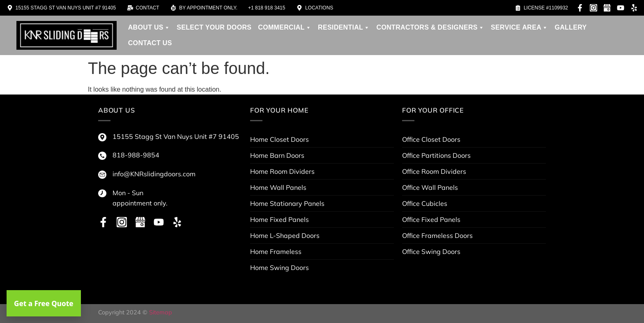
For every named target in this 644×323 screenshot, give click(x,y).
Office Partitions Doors (436, 155)
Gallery (570, 27)
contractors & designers (431, 28)
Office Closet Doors (431, 139)
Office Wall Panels (430, 187)
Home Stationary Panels (287, 203)
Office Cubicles (425, 203)
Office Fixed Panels (431, 219)
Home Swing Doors (279, 268)
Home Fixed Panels (279, 219)
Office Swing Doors (431, 251)
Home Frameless (276, 251)
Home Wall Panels (278, 187)
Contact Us (150, 43)
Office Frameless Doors (437, 235)
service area (519, 28)
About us (149, 28)
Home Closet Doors (279, 139)
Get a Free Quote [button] (44, 303)
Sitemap (161, 312)
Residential (344, 28)
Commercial (285, 28)
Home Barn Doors (277, 155)
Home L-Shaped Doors (285, 235)
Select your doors (214, 27)
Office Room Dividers (434, 171)
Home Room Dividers (282, 171)
